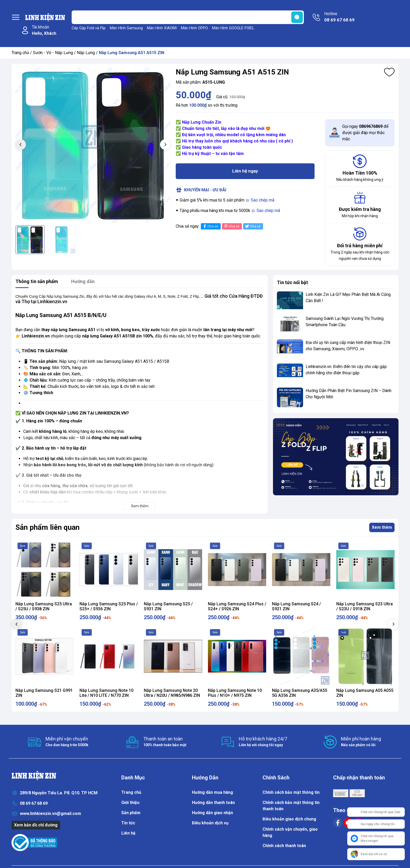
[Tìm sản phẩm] (188, 17)
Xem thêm (382, 527)
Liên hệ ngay (245, 171)
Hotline (339, 17)
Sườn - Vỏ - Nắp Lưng (53, 53)
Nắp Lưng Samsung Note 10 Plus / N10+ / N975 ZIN (235, 693)
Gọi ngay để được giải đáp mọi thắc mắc (365, 133)
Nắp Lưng (86, 53)
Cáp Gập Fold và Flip (89, 28)
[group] (93, 145)
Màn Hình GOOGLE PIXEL (233, 28)
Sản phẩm (131, 813)
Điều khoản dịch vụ (210, 823)
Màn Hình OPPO (194, 28)
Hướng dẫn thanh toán (213, 803)
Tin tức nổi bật (292, 282)
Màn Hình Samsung (126, 28)
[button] (165, 145)
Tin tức (128, 823)
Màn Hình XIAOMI (162, 28)
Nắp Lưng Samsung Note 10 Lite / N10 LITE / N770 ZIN (106, 693)
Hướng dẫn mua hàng (212, 792)
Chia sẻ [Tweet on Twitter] (252, 226)
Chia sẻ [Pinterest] (231, 226)
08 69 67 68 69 (34, 803)
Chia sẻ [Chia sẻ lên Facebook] (210, 226)
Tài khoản (44, 31)
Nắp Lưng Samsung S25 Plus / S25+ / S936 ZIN (109, 606)
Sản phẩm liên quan (47, 527)
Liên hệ (128, 833)
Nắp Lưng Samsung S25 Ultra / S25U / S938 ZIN (44, 606)
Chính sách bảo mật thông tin (291, 792)
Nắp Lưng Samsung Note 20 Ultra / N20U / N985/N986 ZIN (172, 693)
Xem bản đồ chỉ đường (36, 825)
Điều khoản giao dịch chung (289, 819)
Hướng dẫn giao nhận (212, 813)
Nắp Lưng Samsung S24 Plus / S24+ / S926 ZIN (237, 606)
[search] (297, 17)
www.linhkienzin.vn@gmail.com (50, 814)
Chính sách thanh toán (284, 846)
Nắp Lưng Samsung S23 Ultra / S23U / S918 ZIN (365, 606)
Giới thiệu (130, 803)
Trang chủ (20, 53)
